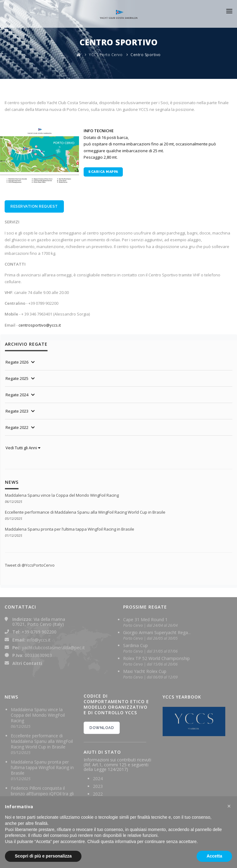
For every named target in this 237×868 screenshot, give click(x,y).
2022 (98, 794)
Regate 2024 (17, 395)
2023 (98, 786)
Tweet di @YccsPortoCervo (30, 565)
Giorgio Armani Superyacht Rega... (157, 632)
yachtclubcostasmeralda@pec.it (53, 648)
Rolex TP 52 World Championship (156, 658)
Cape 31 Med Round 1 (145, 619)
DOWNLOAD (102, 728)
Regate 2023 (17, 411)
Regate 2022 (17, 427)
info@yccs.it (39, 640)
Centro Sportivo (146, 55)
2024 (98, 778)
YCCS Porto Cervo (106, 55)
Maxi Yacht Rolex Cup (145, 671)
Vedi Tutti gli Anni (23, 448)
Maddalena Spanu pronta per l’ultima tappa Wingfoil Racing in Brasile (70, 529)
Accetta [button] (214, 856)
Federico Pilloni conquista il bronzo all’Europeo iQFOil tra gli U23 (42, 794)
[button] (229, 806)
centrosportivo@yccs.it (40, 325)
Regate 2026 (17, 362)
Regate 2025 (17, 378)
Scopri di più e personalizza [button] (43, 856)
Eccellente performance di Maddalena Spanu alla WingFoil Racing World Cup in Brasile (85, 512)
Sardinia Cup (135, 645)
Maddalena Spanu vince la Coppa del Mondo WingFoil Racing (62, 495)
